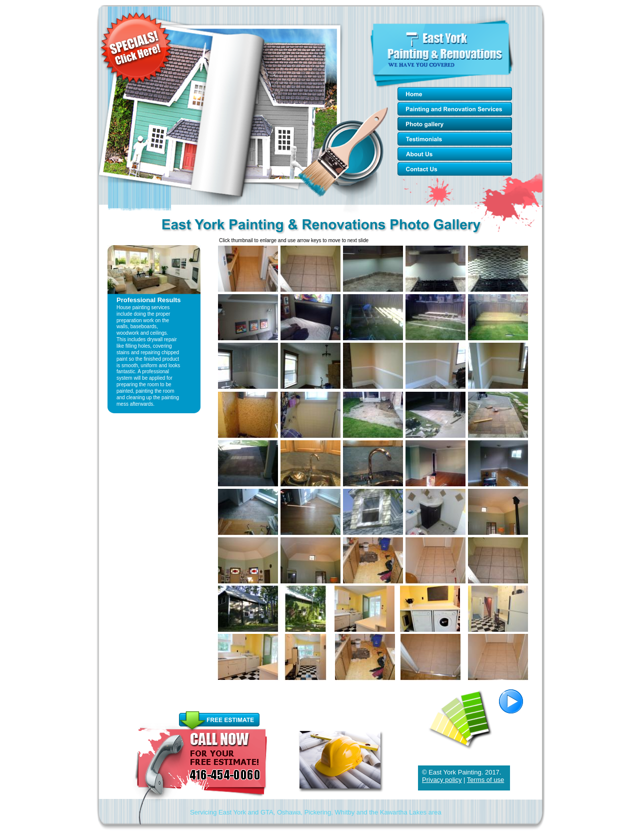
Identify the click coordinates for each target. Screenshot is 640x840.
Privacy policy (442, 780)
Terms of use (485, 780)
